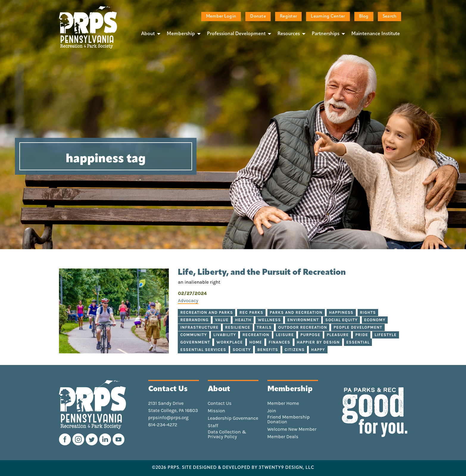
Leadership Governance (233, 418)
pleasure (338, 335)
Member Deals (283, 437)
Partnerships (326, 34)
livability (225, 335)
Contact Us (220, 403)
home (256, 342)
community (193, 335)
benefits (268, 350)
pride (362, 335)
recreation (256, 335)
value (222, 320)
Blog (364, 17)
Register (288, 17)
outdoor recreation (303, 327)
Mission (216, 411)
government (195, 342)
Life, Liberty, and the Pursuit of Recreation (262, 273)
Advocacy (188, 301)
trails (264, 327)
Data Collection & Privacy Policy (227, 434)
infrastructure (199, 327)
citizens (295, 350)
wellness (269, 320)
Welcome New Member (292, 429)
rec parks (251, 312)
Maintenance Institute (376, 34)
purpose (310, 335)
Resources (289, 34)
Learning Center (328, 17)
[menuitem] (149, 34)
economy (375, 320)
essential (358, 342)
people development (358, 327)
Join (272, 411)
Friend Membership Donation (289, 419)
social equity (341, 320)
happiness (341, 312)
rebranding (194, 320)
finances (279, 342)
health (243, 320)
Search (390, 17)
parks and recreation (296, 312)
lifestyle (386, 335)
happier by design (318, 342)
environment (303, 320)
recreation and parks (206, 312)
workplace (230, 342)
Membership (181, 34)
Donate (258, 17)
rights (368, 312)
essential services (203, 350)
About (148, 34)
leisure (285, 335)
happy (318, 350)
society (242, 350)
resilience (238, 327)
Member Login (221, 17)
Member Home (283, 403)
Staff (213, 426)
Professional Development (236, 34)
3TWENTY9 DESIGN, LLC (287, 468)
